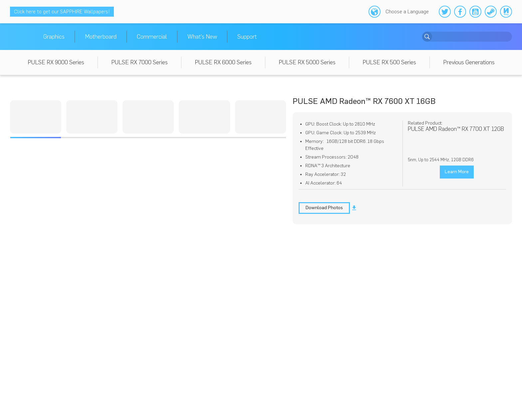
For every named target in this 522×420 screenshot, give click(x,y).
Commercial (152, 37)
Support (247, 37)
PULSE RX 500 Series (389, 62)
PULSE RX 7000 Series (139, 62)
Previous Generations (469, 62)
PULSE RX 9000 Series (56, 62)
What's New (202, 37)
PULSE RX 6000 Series (223, 62)
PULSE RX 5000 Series (307, 62)
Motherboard (101, 37)
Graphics (54, 37)
